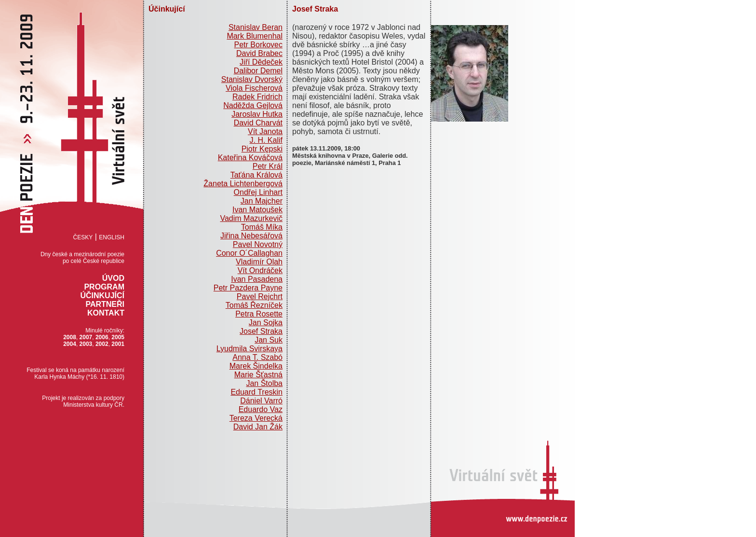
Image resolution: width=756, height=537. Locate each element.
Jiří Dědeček (261, 62)
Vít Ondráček (260, 270)
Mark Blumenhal (255, 36)
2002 (102, 344)
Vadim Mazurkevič (251, 218)
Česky (83, 237)
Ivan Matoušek (257, 210)
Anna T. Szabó (257, 357)
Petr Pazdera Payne (248, 288)
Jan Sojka (266, 323)
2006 (102, 337)
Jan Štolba (264, 383)
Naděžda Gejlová (253, 105)
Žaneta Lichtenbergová (243, 184)
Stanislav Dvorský (252, 79)
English (112, 237)
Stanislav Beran (256, 27)
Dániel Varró (261, 401)
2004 (70, 344)
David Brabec (259, 53)
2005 (118, 337)
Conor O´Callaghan (249, 253)
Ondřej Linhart (258, 192)
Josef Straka (261, 331)
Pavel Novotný (258, 244)
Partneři (105, 304)
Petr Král (268, 166)
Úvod (113, 278)
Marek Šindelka (256, 366)
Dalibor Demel (258, 71)
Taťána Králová (256, 175)
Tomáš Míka (262, 227)
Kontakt (106, 313)
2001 (118, 344)
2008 (70, 337)
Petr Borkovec (258, 45)
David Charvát (258, 123)
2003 (86, 344)
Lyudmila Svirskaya (250, 349)
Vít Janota (265, 131)
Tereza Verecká (256, 418)
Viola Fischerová (254, 88)
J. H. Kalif (266, 140)
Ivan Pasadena (257, 279)
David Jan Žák (258, 427)
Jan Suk (269, 340)
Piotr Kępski (262, 149)
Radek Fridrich (257, 97)
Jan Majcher (262, 201)
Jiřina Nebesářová (251, 236)
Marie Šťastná (258, 375)
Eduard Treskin (256, 392)
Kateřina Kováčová (250, 158)
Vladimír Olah (259, 262)
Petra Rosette (259, 314)
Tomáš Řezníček (254, 305)
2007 (86, 337)
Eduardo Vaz (261, 409)
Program (104, 287)
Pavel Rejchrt (260, 296)
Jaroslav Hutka (257, 114)
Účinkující (102, 296)
